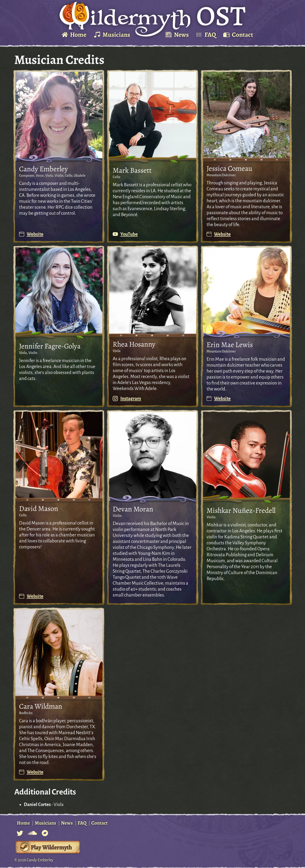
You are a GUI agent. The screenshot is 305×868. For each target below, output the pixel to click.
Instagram (127, 399)
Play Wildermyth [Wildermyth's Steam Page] (51, 847)
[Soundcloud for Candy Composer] (32, 833)
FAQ (82, 823)
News (67, 823)
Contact (99, 823)
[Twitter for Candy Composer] (20, 833)
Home (23, 823)
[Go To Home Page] (152, 19)
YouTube (125, 234)
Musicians (46, 823)
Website (31, 234)
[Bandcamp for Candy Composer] (45, 833)
